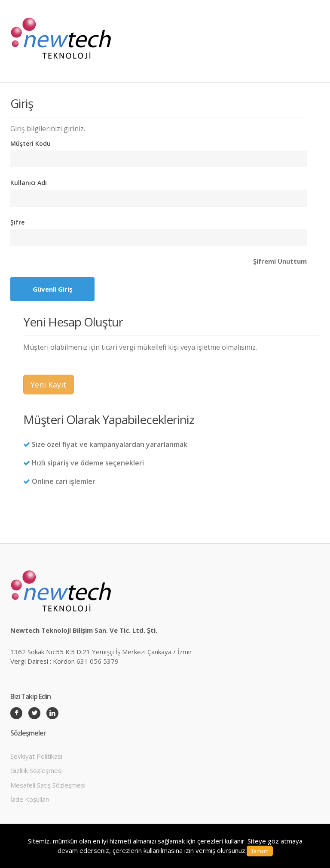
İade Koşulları (30, 799)
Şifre (17, 222)
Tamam (260, 851)
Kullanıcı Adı (29, 183)
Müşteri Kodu (31, 143)
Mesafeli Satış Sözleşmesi (48, 785)
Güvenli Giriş (52, 289)
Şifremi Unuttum (280, 261)
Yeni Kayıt (49, 385)
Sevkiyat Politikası (36, 756)
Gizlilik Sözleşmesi (37, 770)
